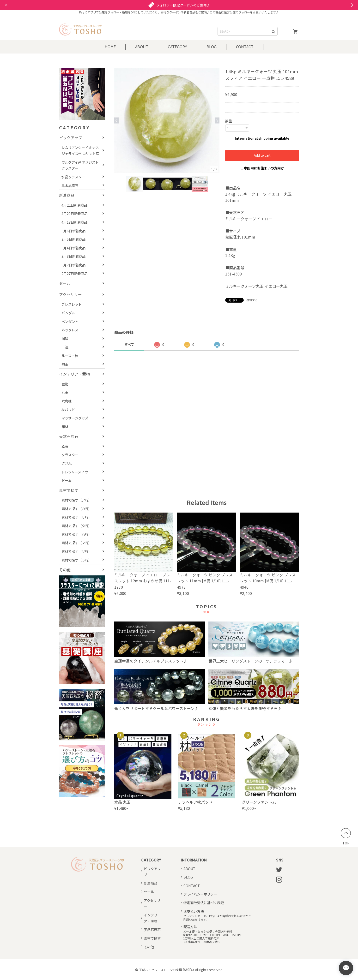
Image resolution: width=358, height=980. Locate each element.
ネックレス (70, 330)
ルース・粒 (70, 356)
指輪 (65, 338)
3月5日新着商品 (73, 239)
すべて (129, 344)
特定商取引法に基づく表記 (204, 902)
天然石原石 (69, 436)
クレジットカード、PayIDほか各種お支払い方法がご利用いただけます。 (217, 917)
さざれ (67, 463)
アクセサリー (70, 294)
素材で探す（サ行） (77, 517)
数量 (229, 121)
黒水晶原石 (70, 185)
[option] (167, 121)
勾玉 (65, 364)
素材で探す (69, 490)
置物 (65, 384)
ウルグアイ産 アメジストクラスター (80, 165)
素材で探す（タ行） (77, 526)
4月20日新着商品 (74, 213)
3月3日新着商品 (73, 256)
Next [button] (217, 121)
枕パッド (68, 409)
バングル (68, 313)
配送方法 (190, 926)
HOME (110, 47)
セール (65, 283)
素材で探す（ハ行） (77, 534)
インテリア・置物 (74, 374)
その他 (65, 570)
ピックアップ (71, 137)
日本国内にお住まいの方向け (262, 168)
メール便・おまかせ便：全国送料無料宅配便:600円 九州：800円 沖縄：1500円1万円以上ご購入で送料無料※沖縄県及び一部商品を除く (212, 937)
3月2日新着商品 (73, 265)
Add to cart (262, 155)
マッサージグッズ (75, 418)
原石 (65, 446)
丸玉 (65, 392)
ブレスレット (72, 304)
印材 (65, 427)
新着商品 (67, 195)
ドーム (67, 480)
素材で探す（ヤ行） (77, 551)
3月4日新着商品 (73, 248)
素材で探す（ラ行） (77, 560)
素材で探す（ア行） (77, 500)
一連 (65, 347)
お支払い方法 (194, 911)
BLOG (212, 47)
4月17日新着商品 (74, 222)
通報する (252, 300)
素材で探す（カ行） (77, 509)
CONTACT (245, 47)
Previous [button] (117, 121)
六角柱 (67, 401)
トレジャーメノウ (75, 472)
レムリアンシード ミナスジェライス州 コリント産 (80, 151)
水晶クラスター (73, 177)
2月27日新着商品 (74, 273)
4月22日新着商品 (74, 205)
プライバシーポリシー (200, 894)
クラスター (70, 455)
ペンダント (70, 321)
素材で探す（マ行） (77, 543)
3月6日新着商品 (73, 231)
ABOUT (142, 47)
